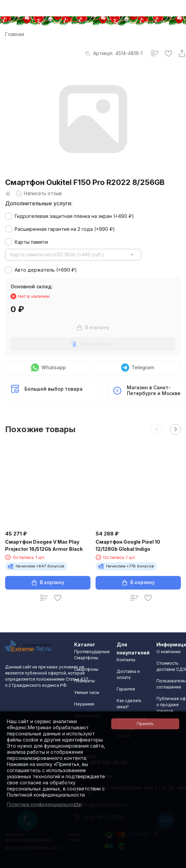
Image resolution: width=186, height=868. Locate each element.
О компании (168, 652)
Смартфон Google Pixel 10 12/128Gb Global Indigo (128, 545)
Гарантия (126, 689)
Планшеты (84, 681)
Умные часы (87, 692)
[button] (156, 429)
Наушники (84, 704)
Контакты (126, 660)
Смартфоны (86, 669)
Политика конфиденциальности (44, 804)
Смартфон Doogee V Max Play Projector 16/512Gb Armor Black (44, 545)
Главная (15, 34)
